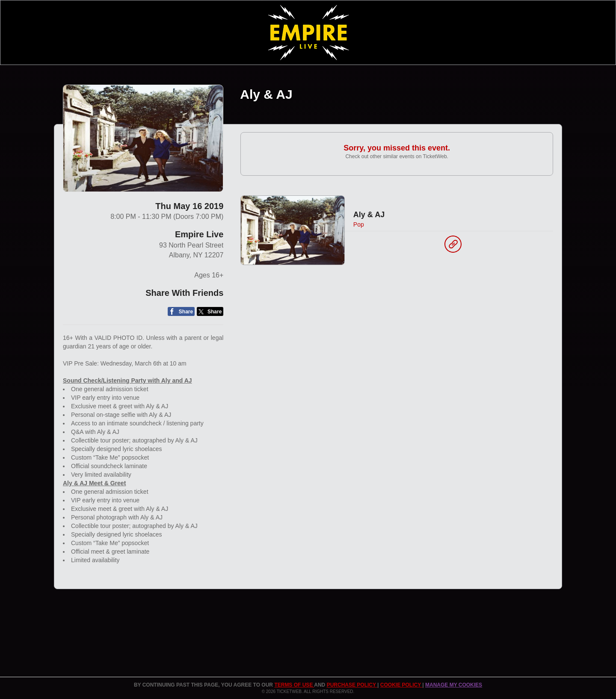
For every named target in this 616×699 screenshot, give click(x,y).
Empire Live (199, 234)
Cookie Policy (401, 685)
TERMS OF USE (294, 685)
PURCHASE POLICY (352, 685)
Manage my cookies (454, 685)
